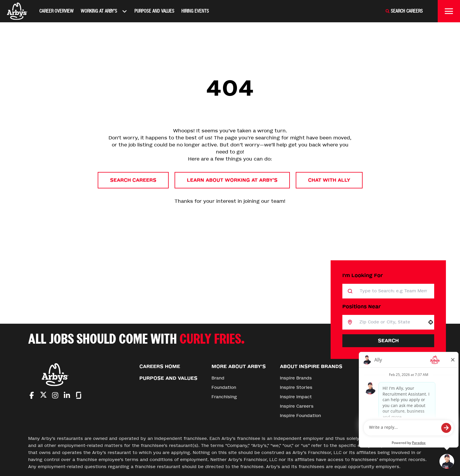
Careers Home (160, 366)
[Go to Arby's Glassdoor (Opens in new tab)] (79, 395)
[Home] (17, 11)
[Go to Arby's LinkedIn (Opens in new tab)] (67, 395)
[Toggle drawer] (449, 11)
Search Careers (133, 180)
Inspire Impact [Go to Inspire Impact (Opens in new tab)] (296, 397)
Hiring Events (195, 11)
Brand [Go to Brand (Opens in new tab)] (218, 378)
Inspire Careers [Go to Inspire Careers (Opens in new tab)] (297, 406)
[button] (431, 322)
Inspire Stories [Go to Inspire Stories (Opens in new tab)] (296, 388)
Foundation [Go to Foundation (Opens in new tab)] (224, 388)
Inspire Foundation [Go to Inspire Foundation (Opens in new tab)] (300, 416)
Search (388, 341)
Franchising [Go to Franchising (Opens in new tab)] (224, 397)
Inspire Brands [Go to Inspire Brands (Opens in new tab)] (296, 378)
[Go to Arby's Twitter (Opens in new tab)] (43, 396)
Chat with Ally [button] (329, 180)
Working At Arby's (104, 11)
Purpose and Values (154, 11)
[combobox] (390, 322)
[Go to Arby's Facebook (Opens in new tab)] (32, 395)
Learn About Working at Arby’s (232, 180)
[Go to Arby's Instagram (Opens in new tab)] (55, 395)
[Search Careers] (404, 11)
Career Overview (56, 11)
